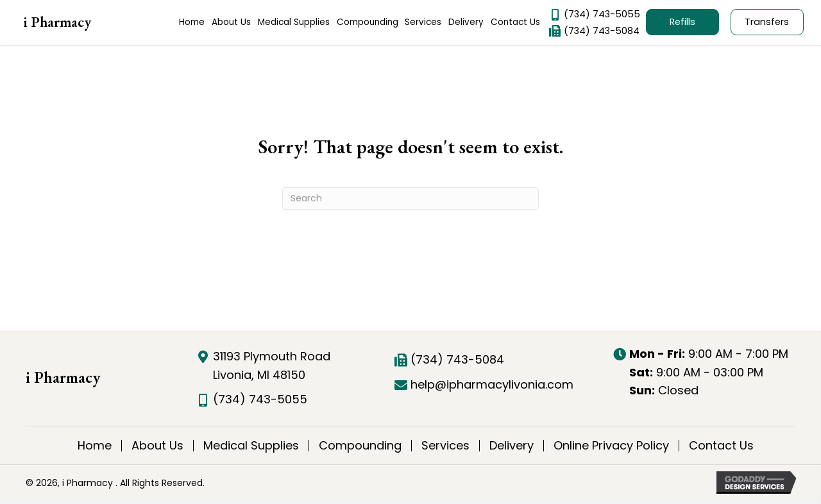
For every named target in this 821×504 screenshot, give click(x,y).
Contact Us (721, 446)
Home (95, 446)
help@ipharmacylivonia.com (492, 384)
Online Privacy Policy (611, 446)
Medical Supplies (251, 446)
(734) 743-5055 (602, 14)
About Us (157, 446)
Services (445, 446)
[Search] (410, 198)
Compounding (360, 446)
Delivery (512, 446)
